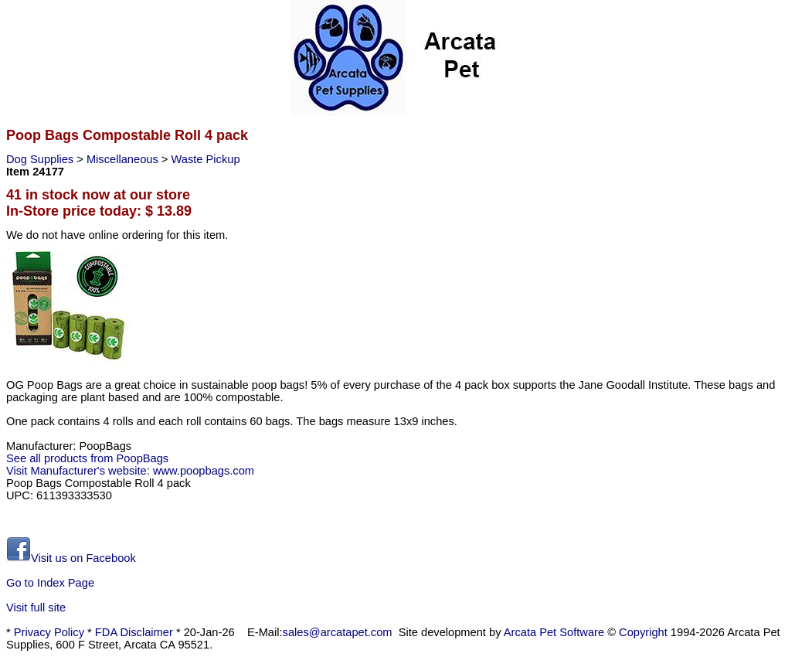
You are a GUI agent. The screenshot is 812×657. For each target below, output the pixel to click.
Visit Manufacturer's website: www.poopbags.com (130, 471)
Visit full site (36, 608)
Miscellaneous (124, 159)
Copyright (643, 632)
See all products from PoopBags (87, 458)
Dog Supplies (41, 159)
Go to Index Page (50, 583)
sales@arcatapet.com (338, 632)
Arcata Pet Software (554, 632)
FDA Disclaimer (134, 632)
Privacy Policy (49, 632)
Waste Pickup (206, 159)
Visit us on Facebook (71, 558)
